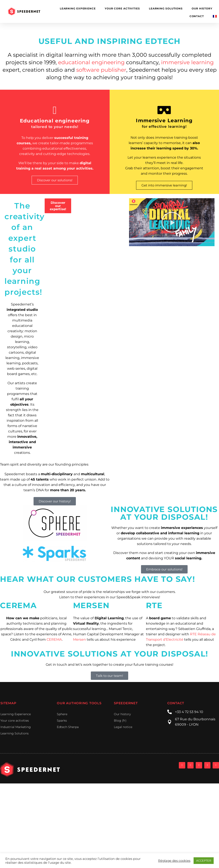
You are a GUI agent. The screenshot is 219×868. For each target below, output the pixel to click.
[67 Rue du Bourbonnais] (170, 722)
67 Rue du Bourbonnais (195, 719)
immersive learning (187, 62)
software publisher (101, 70)
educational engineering (91, 62)
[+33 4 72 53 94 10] (170, 712)
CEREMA (54, 639)
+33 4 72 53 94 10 (189, 712)
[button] (172, 222)
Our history (202, 8)
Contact (197, 16)
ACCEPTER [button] (204, 861)
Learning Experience (78, 8)
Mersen (79, 639)
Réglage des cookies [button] (174, 861)
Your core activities (122, 8)
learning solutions (166, 8)
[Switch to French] (215, 16)
